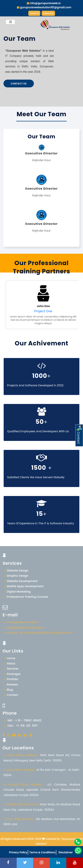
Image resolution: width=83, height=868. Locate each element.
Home (11, 658)
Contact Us (34, 13)
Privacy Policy (18, 852)
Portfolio (13, 679)
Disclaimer (65, 852)
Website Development (22, 581)
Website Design (18, 571)
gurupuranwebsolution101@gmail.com (44, 7)
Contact (12, 695)
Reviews (12, 685)
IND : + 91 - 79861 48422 (24, 720)
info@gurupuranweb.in (44, 3)
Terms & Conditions (42, 852)
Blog (10, 690)
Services (13, 669)
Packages (14, 674)
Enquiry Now (48, 13)
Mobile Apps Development (25, 586)
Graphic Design (18, 576)
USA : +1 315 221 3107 (22, 726)
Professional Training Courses (28, 597)
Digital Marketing (19, 592)
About (11, 663)
